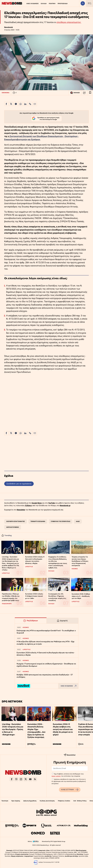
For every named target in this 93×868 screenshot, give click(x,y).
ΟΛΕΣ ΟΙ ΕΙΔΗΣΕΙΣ (32, 4)
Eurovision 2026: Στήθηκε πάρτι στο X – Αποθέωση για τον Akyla (81, 596)
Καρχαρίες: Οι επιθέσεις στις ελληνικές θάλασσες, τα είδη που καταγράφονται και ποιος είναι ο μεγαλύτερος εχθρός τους (58, 562)
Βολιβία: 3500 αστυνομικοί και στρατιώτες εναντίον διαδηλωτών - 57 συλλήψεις (45, 676)
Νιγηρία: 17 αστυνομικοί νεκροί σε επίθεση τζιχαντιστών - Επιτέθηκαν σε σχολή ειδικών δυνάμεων (46, 665)
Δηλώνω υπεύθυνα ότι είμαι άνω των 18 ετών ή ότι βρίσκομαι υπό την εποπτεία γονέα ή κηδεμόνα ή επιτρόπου (69, 781)
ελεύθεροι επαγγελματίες (69, 22)
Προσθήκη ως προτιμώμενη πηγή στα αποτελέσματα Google (46, 119)
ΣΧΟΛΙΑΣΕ (75, 93)
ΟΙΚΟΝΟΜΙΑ (6, 93)
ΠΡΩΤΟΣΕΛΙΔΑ (63, 4)
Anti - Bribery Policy (80, 801)
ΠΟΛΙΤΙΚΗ (52, 4)
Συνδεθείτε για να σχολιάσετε (19, 484)
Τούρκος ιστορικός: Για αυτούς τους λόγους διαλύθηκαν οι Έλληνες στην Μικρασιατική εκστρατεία (80, 561)
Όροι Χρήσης (16, 801)
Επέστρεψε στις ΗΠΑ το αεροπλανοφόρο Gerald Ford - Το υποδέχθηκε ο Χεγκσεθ (46, 632)
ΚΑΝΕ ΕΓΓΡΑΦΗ (70, 790)
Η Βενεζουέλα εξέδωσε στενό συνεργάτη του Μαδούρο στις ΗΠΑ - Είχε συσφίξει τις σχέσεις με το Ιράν (46, 643)
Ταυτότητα (5, 801)
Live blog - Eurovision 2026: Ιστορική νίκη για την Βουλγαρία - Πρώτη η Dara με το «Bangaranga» (13, 729)
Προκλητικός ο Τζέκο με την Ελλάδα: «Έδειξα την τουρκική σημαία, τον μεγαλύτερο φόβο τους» (11, 597)
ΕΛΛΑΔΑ (44, 4)
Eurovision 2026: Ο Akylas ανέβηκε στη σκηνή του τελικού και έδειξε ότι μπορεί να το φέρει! (63, 729)
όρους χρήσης (56, 776)
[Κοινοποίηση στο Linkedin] (25, 104)
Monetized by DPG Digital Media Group (54, 841)
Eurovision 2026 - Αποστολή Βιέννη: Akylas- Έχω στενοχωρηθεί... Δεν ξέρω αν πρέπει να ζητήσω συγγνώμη (36, 731)
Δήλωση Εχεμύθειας (30, 801)
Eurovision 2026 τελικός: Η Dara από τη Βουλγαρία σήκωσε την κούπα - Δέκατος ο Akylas (35, 560)
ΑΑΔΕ (78, 521)
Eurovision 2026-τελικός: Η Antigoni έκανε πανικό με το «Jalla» (34, 596)
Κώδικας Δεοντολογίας (47, 801)
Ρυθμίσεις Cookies (64, 801)
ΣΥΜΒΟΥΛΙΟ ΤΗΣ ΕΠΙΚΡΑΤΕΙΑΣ (61, 521)
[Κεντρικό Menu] (90, 3)
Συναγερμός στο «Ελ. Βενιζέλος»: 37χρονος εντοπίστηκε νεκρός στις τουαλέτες (57, 597)
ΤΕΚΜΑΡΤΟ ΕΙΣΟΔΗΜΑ (38, 521)
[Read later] (90, 93)
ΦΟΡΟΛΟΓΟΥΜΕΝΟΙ (13, 527)
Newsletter (21, 510)
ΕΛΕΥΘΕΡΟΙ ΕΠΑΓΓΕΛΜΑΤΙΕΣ (16, 521)
